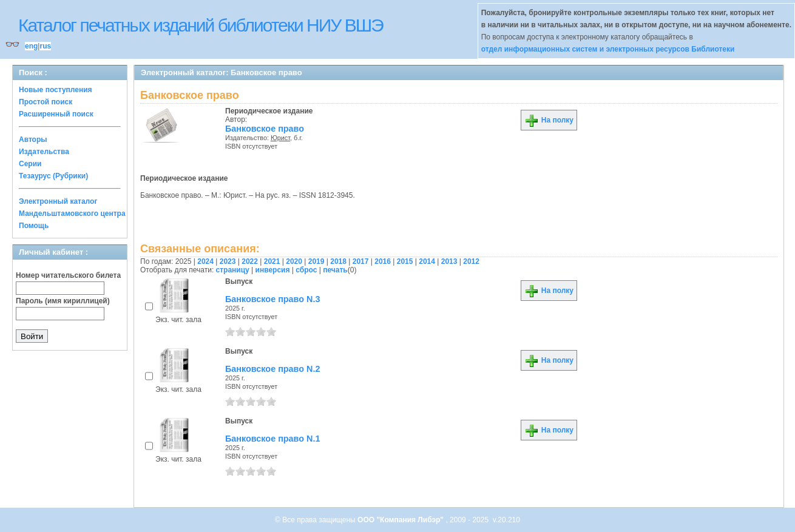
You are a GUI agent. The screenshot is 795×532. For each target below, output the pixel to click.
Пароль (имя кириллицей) (63, 301)
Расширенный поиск (56, 114)
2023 (228, 261)
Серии (30, 164)
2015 (405, 261)
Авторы (33, 140)
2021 (272, 261)
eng (31, 46)
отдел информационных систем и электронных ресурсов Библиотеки (608, 49)
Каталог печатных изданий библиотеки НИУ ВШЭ (201, 25)
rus (45, 46)
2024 (205, 261)
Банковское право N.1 (272, 439)
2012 (471, 261)
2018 (338, 261)
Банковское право (265, 129)
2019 (316, 261)
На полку (549, 120)
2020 (294, 261)
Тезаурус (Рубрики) (53, 176)
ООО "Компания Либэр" (401, 520)
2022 (250, 261)
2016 (383, 261)
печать (335, 270)
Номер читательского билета (68, 275)
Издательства (44, 152)
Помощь (34, 226)
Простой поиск (46, 102)
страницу (233, 270)
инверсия (273, 270)
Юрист (280, 138)
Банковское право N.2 (272, 369)
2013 (449, 261)
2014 (427, 261)
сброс (306, 270)
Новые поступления (56, 90)
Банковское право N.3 (272, 299)
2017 (361, 261)
